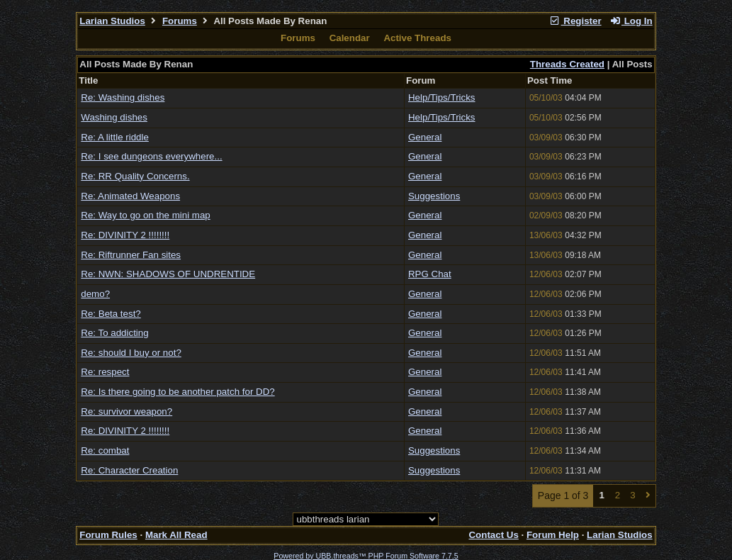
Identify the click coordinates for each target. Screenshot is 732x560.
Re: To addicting (114, 333)
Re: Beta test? (111, 314)
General (425, 137)
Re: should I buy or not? (131, 353)
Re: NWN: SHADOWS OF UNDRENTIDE (168, 274)
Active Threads (417, 38)
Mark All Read (176, 535)
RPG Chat (430, 274)
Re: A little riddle (115, 137)
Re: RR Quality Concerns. (135, 176)
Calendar (350, 38)
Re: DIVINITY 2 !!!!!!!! (125, 235)
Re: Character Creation (129, 470)
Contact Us (493, 535)
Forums (180, 21)
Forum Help (553, 535)
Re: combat (105, 450)
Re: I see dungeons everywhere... (151, 156)
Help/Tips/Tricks (442, 97)
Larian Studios (112, 21)
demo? (95, 294)
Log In (631, 21)
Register (575, 21)
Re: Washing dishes (123, 97)
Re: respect (105, 372)
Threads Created (567, 64)
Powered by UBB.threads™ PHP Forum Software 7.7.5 (366, 556)
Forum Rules (108, 535)
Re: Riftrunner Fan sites (131, 255)
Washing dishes (114, 117)
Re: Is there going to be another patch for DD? (178, 392)
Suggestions (434, 196)
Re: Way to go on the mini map (145, 215)
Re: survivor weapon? (126, 411)
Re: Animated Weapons (130, 196)
